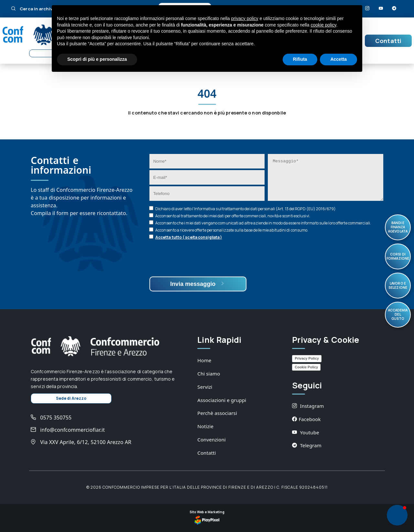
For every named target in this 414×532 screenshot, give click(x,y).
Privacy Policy (307, 358)
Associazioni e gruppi (222, 400)
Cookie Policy (306, 367)
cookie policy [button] (323, 25)
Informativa (205, 209)
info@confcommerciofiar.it (68, 430)
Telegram (307, 445)
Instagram (308, 406)
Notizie (205, 426)
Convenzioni (211, 440)
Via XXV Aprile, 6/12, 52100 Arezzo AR (81, 442)
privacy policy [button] (245, 18)
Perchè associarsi (217, 413)
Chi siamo (209, 374)
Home (204, 360)
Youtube (305, 432)
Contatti (388, 41)
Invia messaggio (198, 284)
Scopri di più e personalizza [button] (97, 59)
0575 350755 (51, 418)
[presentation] (199, 259)
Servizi (205, 387)
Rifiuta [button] (300, 59)
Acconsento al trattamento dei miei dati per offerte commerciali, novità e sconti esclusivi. (233, 216)
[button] (397, 515)
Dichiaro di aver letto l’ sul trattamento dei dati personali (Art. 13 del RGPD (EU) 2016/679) (245, 209)
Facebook (306, 419)
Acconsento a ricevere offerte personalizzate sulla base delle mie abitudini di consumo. (232, 230)
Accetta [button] (338, 59)
